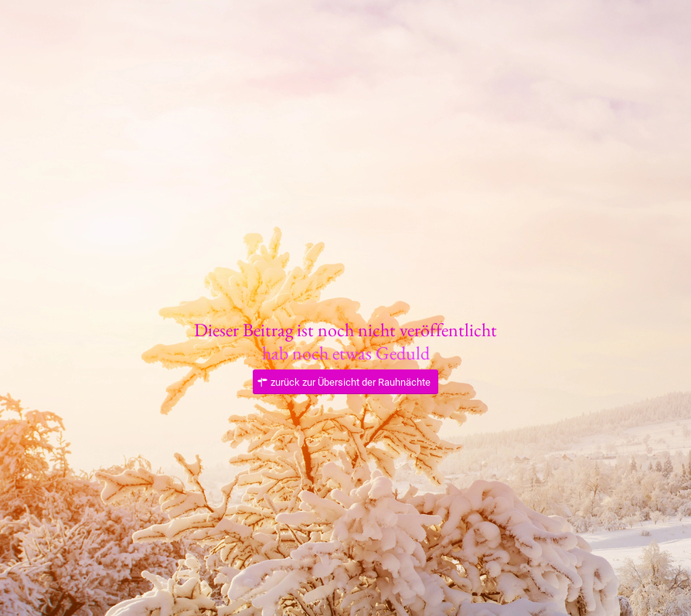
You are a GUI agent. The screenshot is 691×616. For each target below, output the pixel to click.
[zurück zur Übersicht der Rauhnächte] (345, 382)
